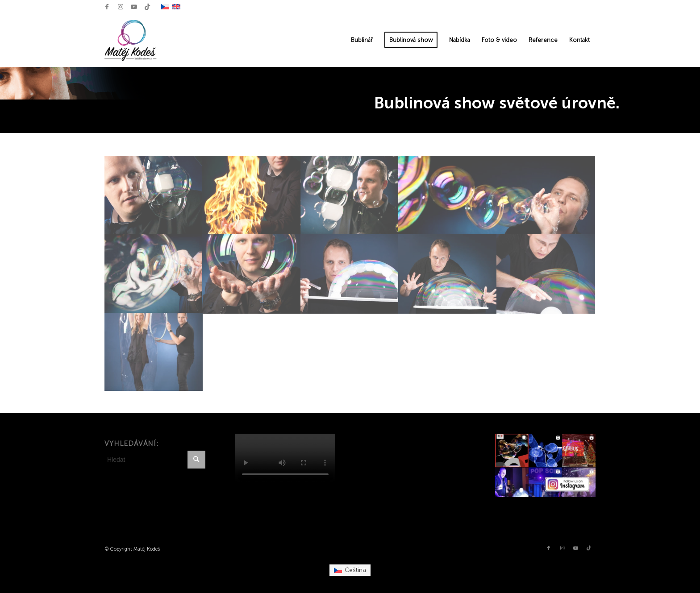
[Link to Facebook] (107, 7)
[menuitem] (362, 40)
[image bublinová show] (350, 274)
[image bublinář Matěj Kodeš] (154, 352)
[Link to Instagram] (120, 7)
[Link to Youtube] (134, 7)
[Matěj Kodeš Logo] (137, 40)
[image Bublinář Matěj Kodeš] (350, 195)
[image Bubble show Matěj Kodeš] (154, 195)
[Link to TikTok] (147, 7)
